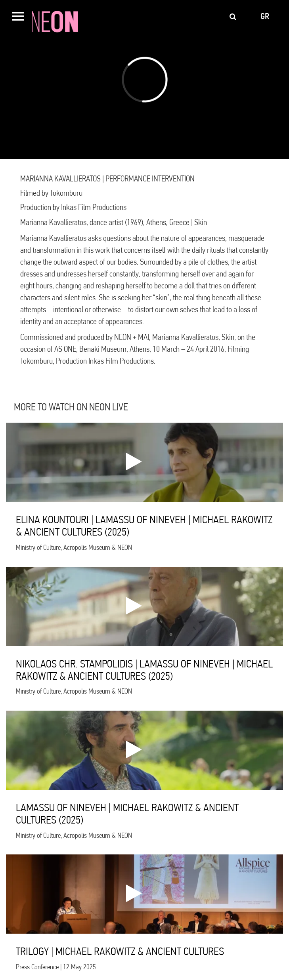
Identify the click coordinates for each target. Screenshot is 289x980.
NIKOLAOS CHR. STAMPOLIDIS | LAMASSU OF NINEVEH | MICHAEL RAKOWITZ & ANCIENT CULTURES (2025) (144, 670)
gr (265, 16)
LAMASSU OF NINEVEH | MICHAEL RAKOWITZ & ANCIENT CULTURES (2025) (127, 814)
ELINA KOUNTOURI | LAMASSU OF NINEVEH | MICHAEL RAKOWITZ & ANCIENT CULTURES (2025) (144, 526)
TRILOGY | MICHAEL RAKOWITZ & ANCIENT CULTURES (120, 951)
